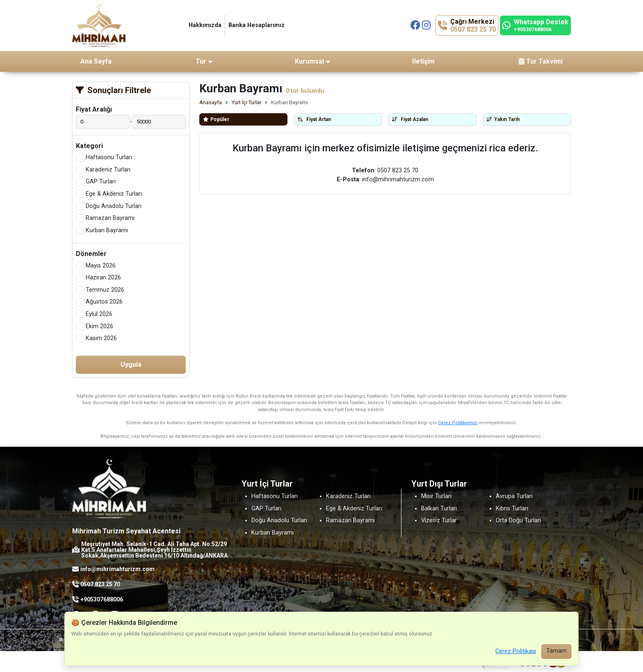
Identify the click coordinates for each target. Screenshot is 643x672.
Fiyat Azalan (410, 119)
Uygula (131, 365)
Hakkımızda (205, 25)
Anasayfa (211, 102)
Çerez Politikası (516, 651)
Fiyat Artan (314, 119)
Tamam (556, 651)
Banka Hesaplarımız (257, 25)
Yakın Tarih (503, 119)
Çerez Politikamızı (458, 423)
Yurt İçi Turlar (246, 102)
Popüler (216, 119)
